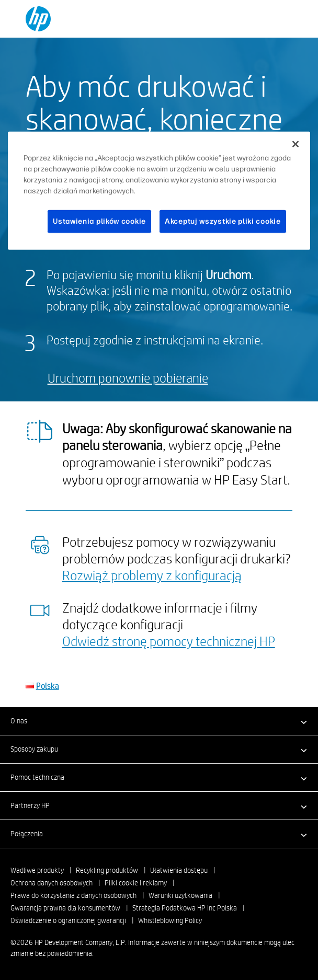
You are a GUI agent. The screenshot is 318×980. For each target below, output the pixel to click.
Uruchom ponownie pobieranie (128, 378)
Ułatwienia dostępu (179, 870)
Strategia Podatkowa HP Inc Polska (185, 908)
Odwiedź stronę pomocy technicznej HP (169, 641)
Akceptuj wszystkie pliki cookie (223, 221)
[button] (159, 721)
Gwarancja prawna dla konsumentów (65, 908)
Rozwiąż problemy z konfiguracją (152, 575)
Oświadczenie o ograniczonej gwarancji (68, 920)
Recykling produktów (107, 870)
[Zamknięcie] (296, 144)
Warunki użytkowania (180, 895)
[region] (159, 191)
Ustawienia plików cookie (99, 221)
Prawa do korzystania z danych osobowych (73, 895)
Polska (48, 685)
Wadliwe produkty (37, 870)
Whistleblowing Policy (170, 920)
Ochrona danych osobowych (52, 883)
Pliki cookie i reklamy (136, 883)
